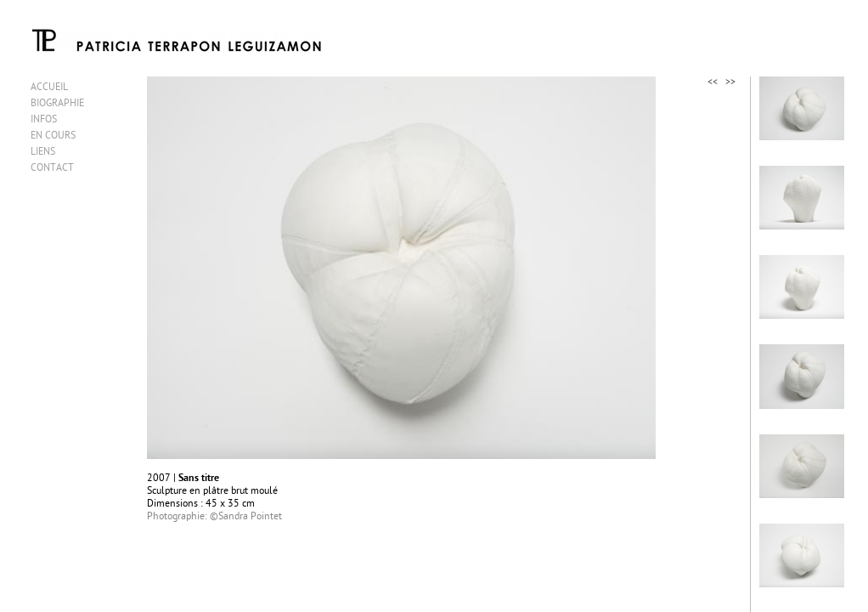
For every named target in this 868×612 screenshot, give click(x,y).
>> (730, 83)
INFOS (44, 120)
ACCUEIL (49, 88)
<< (713, 83)
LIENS (43, 153)
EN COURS (53, 136)
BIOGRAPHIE (57, 104)
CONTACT (52, 169)
